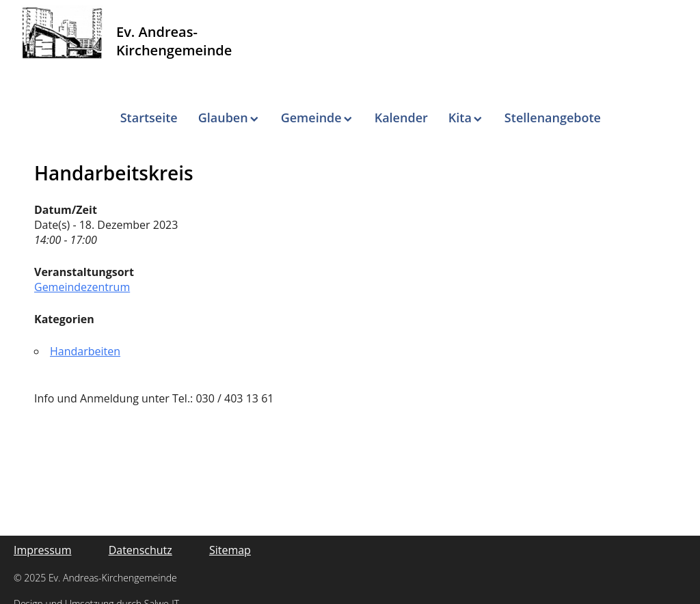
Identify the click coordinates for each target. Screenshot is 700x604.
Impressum (42, 550)
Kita (460, 118)
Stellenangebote (553, 118)
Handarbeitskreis (114, 173)
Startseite (149, 118)
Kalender (401, 118)
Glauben (223, 118)
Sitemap (230, 550)
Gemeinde (311, 118)
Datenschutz (140, 550)
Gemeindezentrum (82, 287)
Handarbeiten (85, 351)
